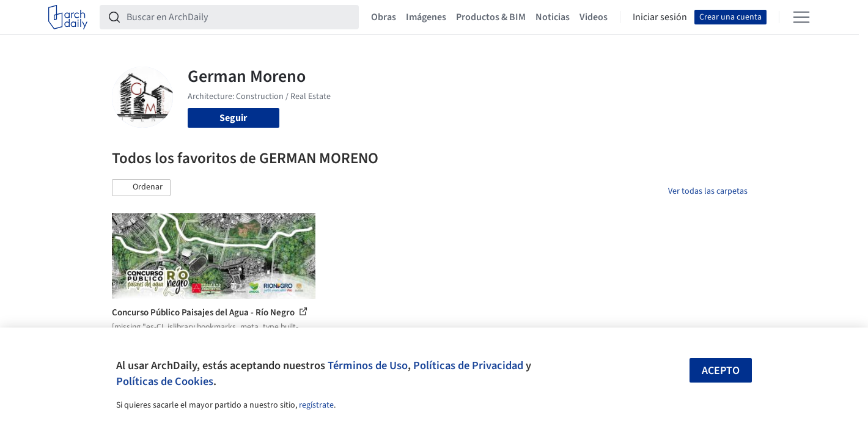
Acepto (721, 371)
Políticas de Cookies (165, 381)
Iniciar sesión (660, 17)
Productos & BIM (491, 17)
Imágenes (426, 17)
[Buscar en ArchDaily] (239, 17)
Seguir (233, 118)
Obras (384, 17)
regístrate (316, 405)
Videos (594, 17)
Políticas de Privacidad (468, 365)
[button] (141, 188)
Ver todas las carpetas (708, 191)
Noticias (553, 17)
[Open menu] (801, 17)
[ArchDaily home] (68, 17)
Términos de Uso (368, 365)
